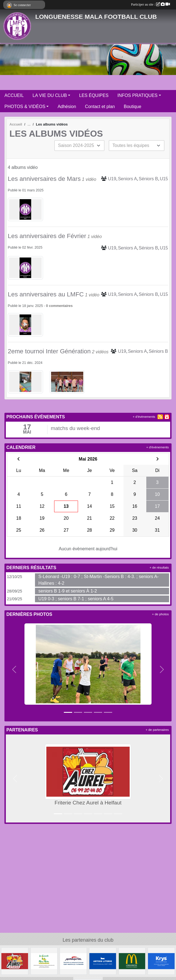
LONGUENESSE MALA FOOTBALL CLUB (96, 17)
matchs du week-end (75, 428)
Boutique (133, 107)
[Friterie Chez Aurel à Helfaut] (15, 961)
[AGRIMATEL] (73, 961)
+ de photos (160, 614)
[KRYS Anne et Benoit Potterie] (161, 961)
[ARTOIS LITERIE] (103, 961)
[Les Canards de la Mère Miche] (44, 961)
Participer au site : (150, 4)
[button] (14, 669)
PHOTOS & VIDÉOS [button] (25, 107)
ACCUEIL (14, 95)
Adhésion (67, 107)
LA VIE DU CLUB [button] (50, 95)
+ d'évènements (144, 417)
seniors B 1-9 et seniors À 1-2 (68, 591)
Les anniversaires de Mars (44, 179)
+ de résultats (159, 567)
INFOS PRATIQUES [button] (138, 95)
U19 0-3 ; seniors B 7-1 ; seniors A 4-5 (76, 599)
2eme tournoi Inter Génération (49, 351)
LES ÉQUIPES (94, 95)
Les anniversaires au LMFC (46, 294)
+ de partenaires (157, 730)
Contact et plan (100, 107)
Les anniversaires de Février (47, 236)
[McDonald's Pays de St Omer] (132, 961)
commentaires (61, 306)
